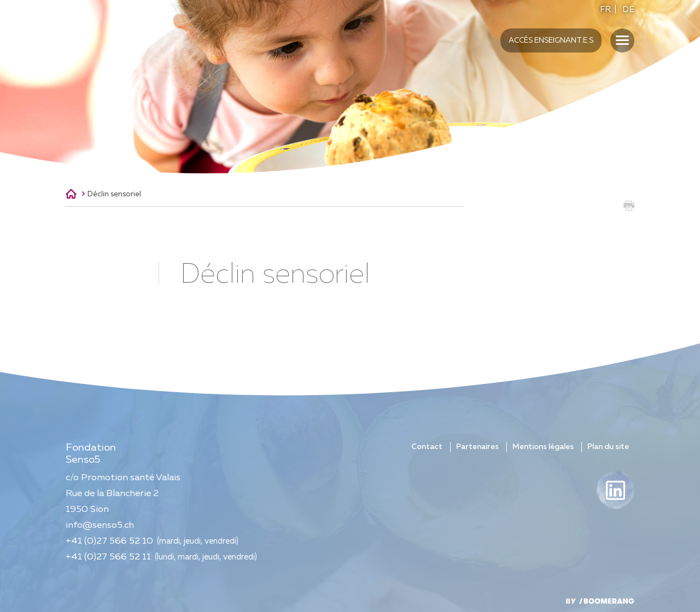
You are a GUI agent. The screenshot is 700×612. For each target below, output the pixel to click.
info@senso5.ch (100, 525)
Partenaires (477, 447)
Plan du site (608, 447)
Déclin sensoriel (114, 194)
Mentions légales (543, 447)
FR (605, 10)
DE (628, 10)
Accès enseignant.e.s (551, 40)
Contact (427, 447)
